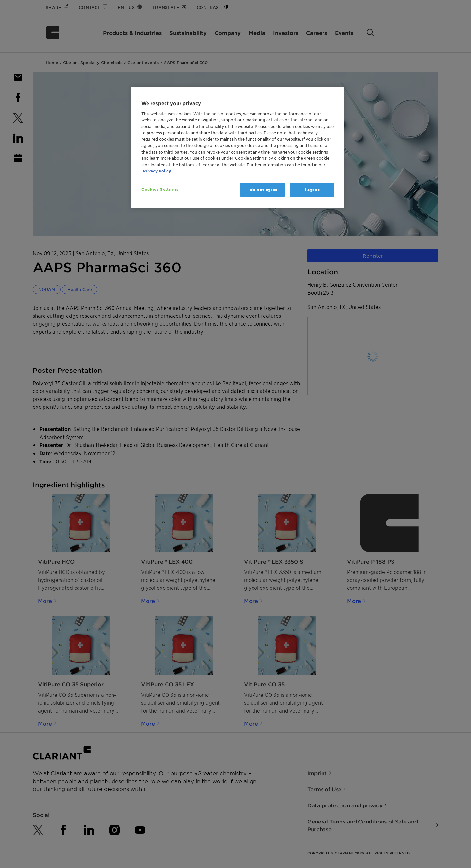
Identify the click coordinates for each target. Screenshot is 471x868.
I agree (312, 190)
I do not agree (262, 190)
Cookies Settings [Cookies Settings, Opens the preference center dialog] (160, 189)
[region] (238, 147)
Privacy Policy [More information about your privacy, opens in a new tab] (157, 171)
